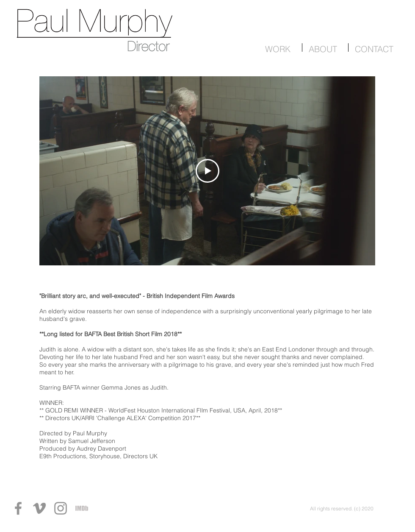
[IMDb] (82, 508)
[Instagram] (61, 508)
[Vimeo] (39, 508)
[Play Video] (207, 171)
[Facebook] (18, 508)
